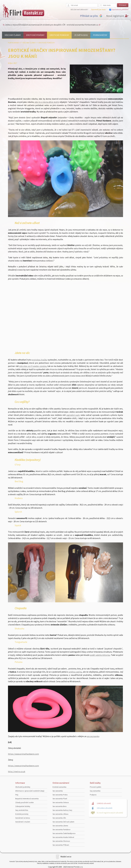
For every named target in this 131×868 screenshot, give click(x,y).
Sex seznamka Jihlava (60, 814)
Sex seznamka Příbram (61, 845)
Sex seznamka (58, 791)
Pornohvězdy (100, 35)
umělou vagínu (75, 672)
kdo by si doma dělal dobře (47, 102)
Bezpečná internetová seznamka (27, 799)
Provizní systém (96, 787)
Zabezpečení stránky (23, 806)
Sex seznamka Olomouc (61, 841)
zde (67, 124)
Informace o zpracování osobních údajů (30, 791)
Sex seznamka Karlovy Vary (62, 810)
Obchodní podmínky (23, 787)
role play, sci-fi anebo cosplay (33, 366)
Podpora (93, 795)
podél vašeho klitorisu (100, 655)
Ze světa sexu (81, 35)
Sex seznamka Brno (60, 806)
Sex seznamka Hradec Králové (63, 837)
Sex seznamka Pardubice (61, 830)
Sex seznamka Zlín (59, 818)
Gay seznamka (95, 791)
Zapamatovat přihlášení (120, 10)
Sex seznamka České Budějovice (64, 833)
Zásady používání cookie (24, 802)
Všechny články (13, 35)
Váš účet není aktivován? (79, 10)
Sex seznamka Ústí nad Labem (63, 822)
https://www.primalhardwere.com (23, 754)
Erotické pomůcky (59, 35)
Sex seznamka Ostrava (61, 802)
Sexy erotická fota (22, 810)
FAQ (17, 795)
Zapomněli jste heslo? (99, 10)
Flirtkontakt (14, 43)
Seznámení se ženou (23, 818)
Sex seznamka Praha (60, 795)
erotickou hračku (39, 360)
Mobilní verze (66, 857)
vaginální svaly (73, 415)
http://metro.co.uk (17, 771)
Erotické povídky (35, 35)
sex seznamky (93, 736)
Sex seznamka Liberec (60, 826)
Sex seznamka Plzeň (60, 799)
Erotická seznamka (59, 787)
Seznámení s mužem (23, 822)
